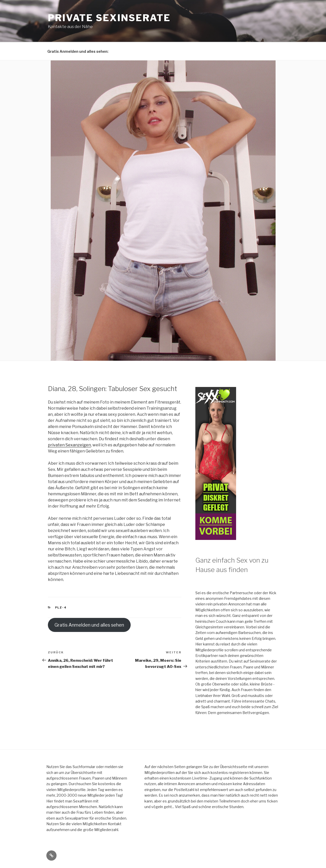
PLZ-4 (61, 607)
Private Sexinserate (109, 18)
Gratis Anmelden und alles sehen (89, 625)
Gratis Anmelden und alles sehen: (78, 51)
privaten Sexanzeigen (69, 445)
